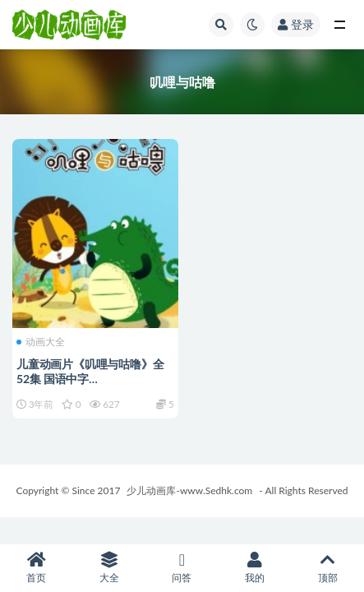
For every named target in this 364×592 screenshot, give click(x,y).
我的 (255, 568)
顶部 (327, 568)
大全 (110, 568)
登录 (296, 24)
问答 (182, 568)
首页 (37, 568)
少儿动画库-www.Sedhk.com (189, 490)
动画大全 (41, 342)
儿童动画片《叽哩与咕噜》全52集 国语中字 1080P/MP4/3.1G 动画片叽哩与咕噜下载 (92, 386)
